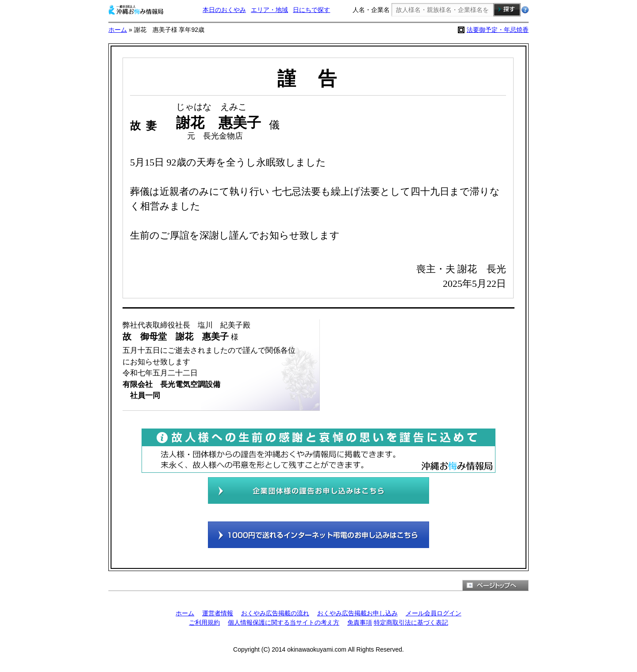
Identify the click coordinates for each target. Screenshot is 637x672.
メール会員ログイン (434, 613)
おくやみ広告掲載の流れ (275, 613)
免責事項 (360, 622)
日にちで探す (311, 10)
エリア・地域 (269, 10)
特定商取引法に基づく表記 (411, 622)
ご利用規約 (204, 622)
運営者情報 (218, 613)
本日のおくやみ (224, 10)
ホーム (118, 30)
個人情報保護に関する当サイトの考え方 (284, 622)
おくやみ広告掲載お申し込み (357, 613)
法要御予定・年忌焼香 (498, 30)
